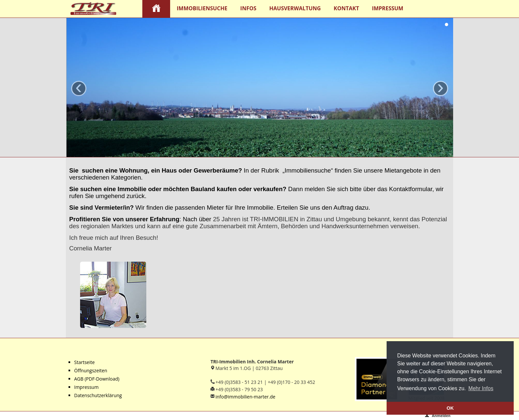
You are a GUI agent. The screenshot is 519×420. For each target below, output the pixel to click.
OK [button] (450, 408)
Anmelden (438, 415)
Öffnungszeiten (91, 370)
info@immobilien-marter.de (245, 397)
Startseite (84, 362)
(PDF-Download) (101, 379)
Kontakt (346, 8)
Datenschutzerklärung (98, 395)
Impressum (388, 8)
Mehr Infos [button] (481, 388)
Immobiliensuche (202, 8)
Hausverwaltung (295, 8)
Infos (248, 8)
